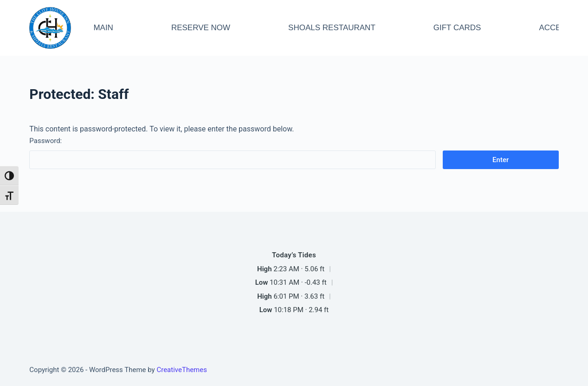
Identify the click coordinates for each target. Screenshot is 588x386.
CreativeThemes (182, 370)
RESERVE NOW (201, 28)
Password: (232, 153)
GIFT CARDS (457, 28)
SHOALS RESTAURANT (332, 28)
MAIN (103, 28)
